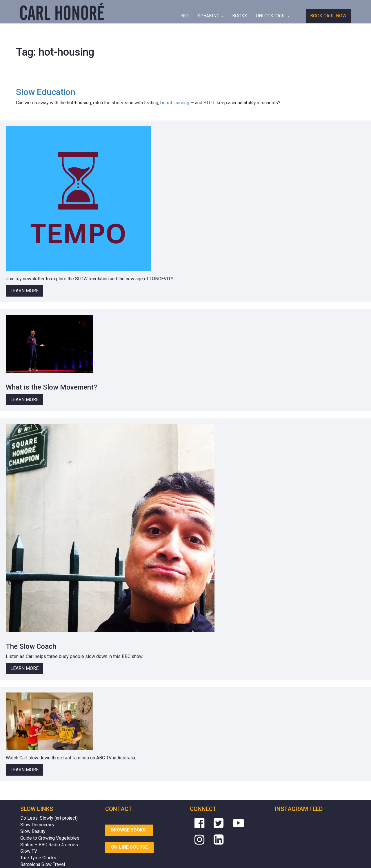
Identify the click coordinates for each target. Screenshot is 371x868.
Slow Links (37, 809)
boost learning (175, 103)
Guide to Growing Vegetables (50, 838)
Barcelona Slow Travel (43, 864)
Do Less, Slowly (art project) (49, 818)
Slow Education (46, 92)
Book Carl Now (328, 16)
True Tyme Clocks (38, 858)
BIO (185, 16)
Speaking (210, 16)
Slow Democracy (37, 825)
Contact (119, 809)
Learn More (24, 291)
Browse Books (129, 830)
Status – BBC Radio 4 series (49, 845)
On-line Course (129, 847)
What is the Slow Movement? (51, 387)
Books (240, 16)
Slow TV (29, 851)
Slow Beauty (33, 831)
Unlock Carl (273, 16)
